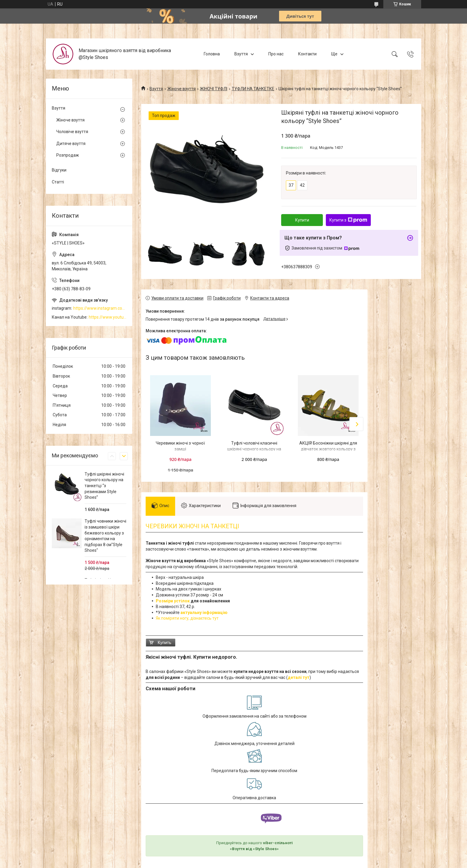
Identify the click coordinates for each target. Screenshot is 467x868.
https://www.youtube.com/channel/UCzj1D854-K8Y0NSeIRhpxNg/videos (108, 317)
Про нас (276, 54)
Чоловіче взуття (72, 132)
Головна (212, 54)
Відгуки (59, 170)
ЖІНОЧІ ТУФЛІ (214, 89)
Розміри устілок (173, 601)
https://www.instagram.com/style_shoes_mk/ (100, 308)
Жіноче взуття (182, 89)
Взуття (241, 54)
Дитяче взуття (71, 144)
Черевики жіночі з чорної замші (180, 446)
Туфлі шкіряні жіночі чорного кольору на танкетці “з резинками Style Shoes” (104, 486)
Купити (302, 220)
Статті (58, 182)
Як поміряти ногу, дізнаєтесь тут (187, 618)
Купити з (348, 220)
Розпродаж (68, 155)
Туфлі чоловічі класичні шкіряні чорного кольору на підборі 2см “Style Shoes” (254, 449)
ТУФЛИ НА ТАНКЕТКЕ (253, 89)
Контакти (307, 54)
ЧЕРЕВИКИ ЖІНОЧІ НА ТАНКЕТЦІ (192, 526)
